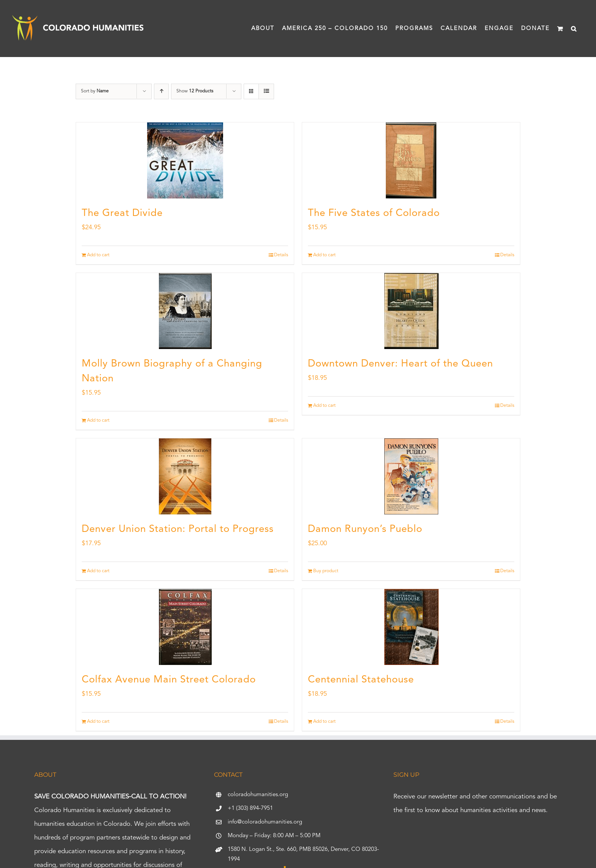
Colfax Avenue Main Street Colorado (169, 680)
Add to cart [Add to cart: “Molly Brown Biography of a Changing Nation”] (98, 421)
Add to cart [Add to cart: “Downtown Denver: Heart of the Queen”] (324, 406)
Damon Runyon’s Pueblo (365, 529)
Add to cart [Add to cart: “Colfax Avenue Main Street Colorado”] (98, 722)
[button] (574, 29)
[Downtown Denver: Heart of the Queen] (411, 311)
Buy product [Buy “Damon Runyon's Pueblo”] (326, 571)
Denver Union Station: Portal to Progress (178, 529)
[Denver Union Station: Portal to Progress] (185, 476)
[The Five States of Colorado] (411, 160)
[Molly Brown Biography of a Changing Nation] (185, 311)
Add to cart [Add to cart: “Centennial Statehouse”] (324, 722)
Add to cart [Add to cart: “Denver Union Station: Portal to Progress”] (98, 571)
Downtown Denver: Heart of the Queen (400, 364)
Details (281, 255)
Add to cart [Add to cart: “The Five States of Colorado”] (324, 255)
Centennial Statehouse (361, 680)
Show (195, 91)
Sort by (95, 91)
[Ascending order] (161, 91)
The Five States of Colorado (374, 213)
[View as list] (266, 91)
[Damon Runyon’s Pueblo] (411, 476)
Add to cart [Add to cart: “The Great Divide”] (98, 255)
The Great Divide (122, 213)
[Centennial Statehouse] (411, 627)
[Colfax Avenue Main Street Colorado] (185, 627)
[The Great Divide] (185, 160)
